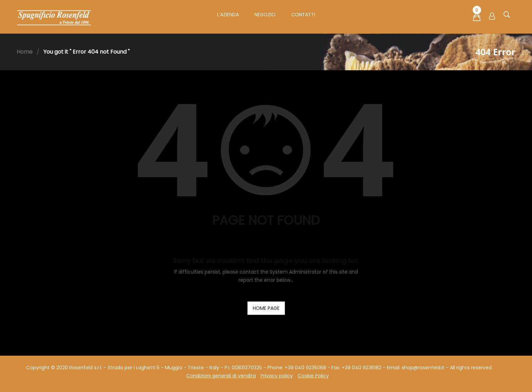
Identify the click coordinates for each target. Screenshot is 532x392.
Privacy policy (277, 376)
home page (266, 308)
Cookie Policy (313, 376)
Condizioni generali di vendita (221, 376)
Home (25, 52)
